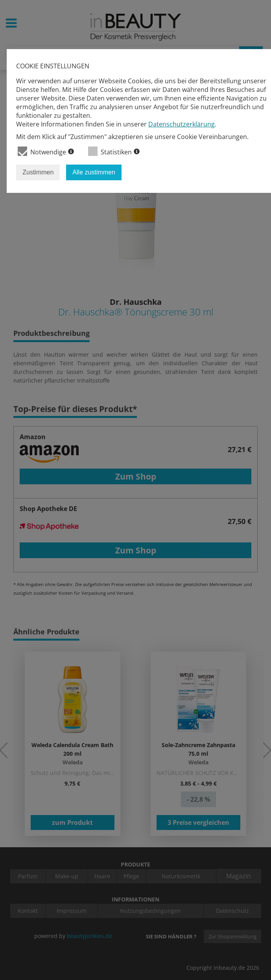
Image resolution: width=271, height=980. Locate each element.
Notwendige (46, 151)
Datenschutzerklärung (182, 124)
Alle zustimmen (94, 172)
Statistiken (114, 151)
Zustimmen (38, 172)
